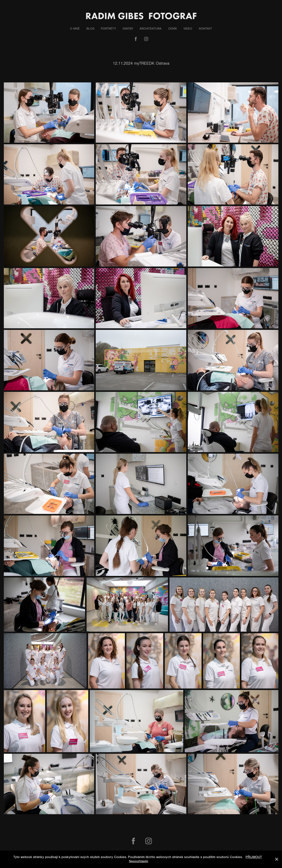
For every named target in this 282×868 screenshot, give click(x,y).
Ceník (173, 29)
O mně (75, 29)
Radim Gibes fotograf (141, 16)
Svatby (128, 29)
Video (188, 29)
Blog (90, 29)
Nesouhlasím (139, 861)
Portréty (108, 29)
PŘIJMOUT (254, 857)
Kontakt (205, 29)
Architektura (151, 29)
